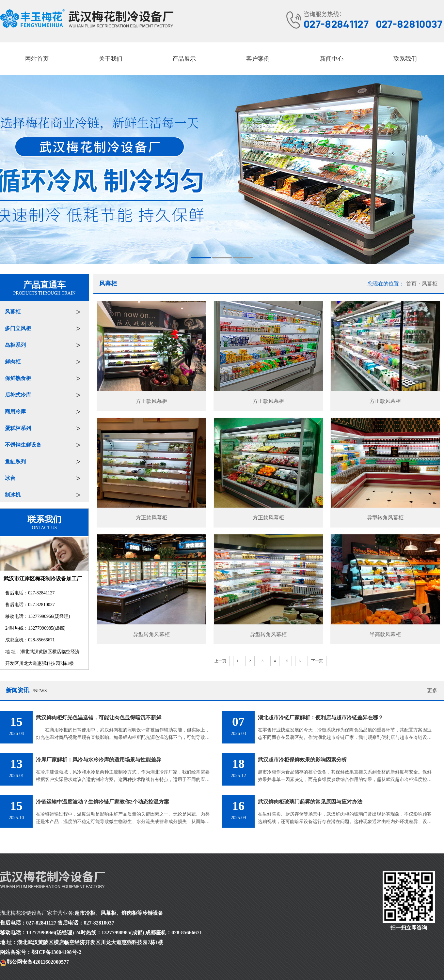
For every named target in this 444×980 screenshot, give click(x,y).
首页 (411, 284)
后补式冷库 (18, 395)
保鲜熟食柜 (18, 378)
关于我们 (111, 59)
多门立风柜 (18, 328)
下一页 (317, 661)
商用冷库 (15, 412)
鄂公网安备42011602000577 (38, 962)
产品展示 (184, 59)
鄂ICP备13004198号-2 (56, 952)
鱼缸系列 (15, 461)
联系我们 (405, 59)
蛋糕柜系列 (18, 428)
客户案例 (258, 59)
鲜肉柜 (13, 362)
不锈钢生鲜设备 (23, 445)
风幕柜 (13, 312)
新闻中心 (332, 59)
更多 (432, 690)
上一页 (220, 661)
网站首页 (37, 59)
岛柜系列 (15, 345)
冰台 (10, 478)
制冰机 (13, 495)
